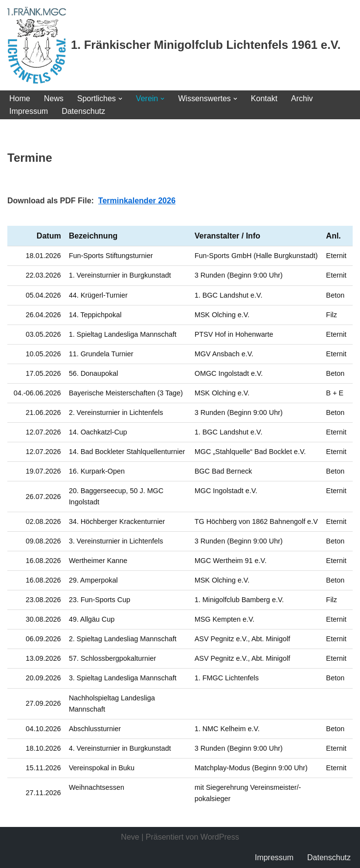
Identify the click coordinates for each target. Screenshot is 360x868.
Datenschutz (83, 111)
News (54, 98)
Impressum (29, 111)
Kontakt (264, 98)
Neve (130, 837)
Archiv (302, 98)
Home (20, 98)
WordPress (220, 837)
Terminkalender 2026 (137, 201)
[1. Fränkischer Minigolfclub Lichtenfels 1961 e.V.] (174, 45)
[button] (120, 99)
